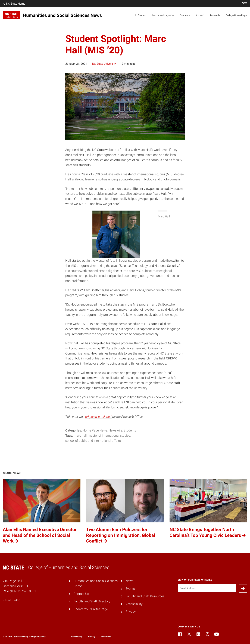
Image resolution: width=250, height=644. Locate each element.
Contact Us (81, 594)
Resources (106, 637)
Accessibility (134, 604)
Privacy (131, 611)
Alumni (200, 15)
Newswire (115, 430)
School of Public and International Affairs (93, 441)
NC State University (104, 64)
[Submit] (243, 588)
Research (215, 15)
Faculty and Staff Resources (145, 596)
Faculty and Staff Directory (92, 601)
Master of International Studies (109, 435)
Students (185, 15)
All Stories (140, 15)
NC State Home (14, 4)
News (129, 581)
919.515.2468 (11, 600)
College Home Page (236, 15)
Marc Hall (80, 435)
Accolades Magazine (163, 15)
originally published (98, 417)
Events (130, 589)
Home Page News (95, 430)
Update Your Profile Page (91, 609)
